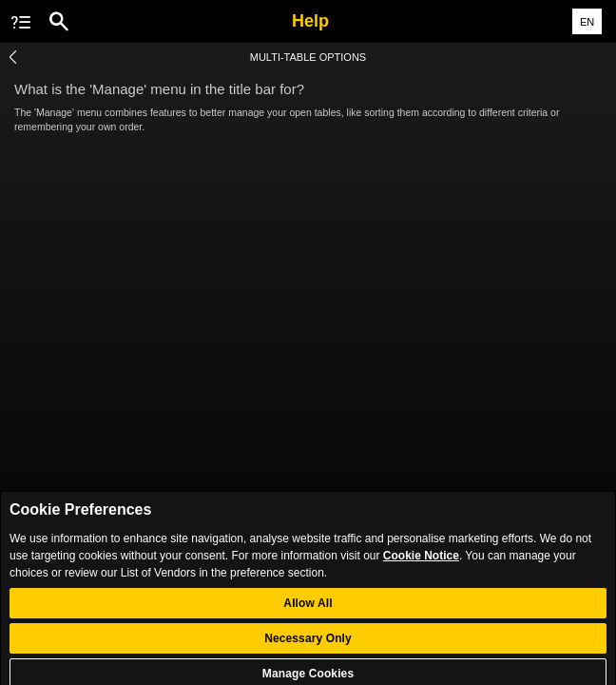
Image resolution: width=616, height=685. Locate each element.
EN (587, 22)
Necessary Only (308, 647)
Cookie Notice (421, 564)
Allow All (308, 612)
